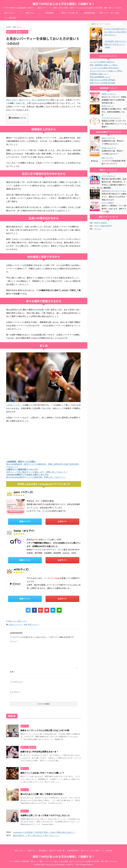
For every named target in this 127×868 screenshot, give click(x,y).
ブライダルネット (109, 176)
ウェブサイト (15, 692)
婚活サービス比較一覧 (70, 13)
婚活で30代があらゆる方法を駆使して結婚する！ (63, 4)
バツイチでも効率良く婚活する (102, 62)
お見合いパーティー (15, 405)
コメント (14, 641)
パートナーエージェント (111, 118)
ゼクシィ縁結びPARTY (103, 226)
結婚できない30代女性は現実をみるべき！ (39, 752)
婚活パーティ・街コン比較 (109, 13)
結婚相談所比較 (89, 13)
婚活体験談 (50, 13)
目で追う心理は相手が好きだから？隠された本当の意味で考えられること (115, 32)
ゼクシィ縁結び (108, 203)
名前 (12, 672)
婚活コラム (30, 13)
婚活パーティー (34, 625)
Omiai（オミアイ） (109, 148)
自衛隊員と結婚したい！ (99, 74)
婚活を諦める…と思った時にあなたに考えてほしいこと (36, 835)
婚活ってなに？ (10, 13)
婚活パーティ (22, 621)
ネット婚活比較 (10, 18)
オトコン (98, 229)
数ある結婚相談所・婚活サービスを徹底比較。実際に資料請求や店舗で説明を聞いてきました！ (43, 464)
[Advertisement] (44, 441)
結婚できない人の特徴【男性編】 (103, 80)
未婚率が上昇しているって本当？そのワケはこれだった (45, 815)
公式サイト (62, 521)
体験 (26, 625)
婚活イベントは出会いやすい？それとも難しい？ (42, 773)
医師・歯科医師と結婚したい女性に (104, 65)
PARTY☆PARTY (101, 223)
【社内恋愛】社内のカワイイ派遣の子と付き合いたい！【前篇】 (115, 44)
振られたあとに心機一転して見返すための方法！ (42, 794)
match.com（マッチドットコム (114, 191)
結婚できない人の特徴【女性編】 (103, 83)
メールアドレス (17, 682)
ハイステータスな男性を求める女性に (105, 68)
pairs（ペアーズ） (109, 138)
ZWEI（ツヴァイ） (109, 94)
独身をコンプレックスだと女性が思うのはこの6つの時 (45, 730)
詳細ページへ (25, 521)
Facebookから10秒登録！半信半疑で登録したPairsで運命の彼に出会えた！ (44, 832)
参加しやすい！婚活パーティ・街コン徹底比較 (26, 100)
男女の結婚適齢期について (100, 77)
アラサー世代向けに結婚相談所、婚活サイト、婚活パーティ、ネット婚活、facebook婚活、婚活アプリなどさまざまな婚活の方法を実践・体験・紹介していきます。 (64, 861)
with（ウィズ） (108, 158)
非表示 (23, 118)
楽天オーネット (108, 106)
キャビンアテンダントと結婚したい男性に (106, 71)
